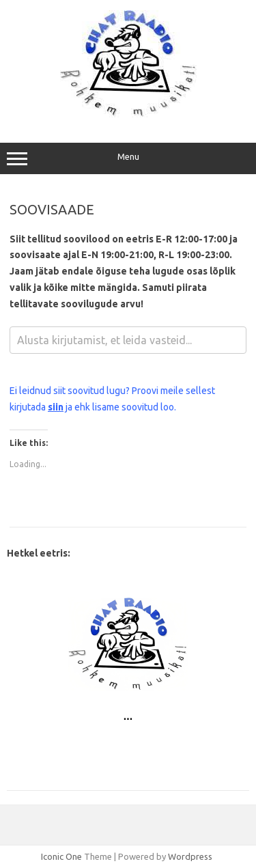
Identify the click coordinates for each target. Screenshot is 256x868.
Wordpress (190, 856)
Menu (128, 158)
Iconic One (61, 856)
